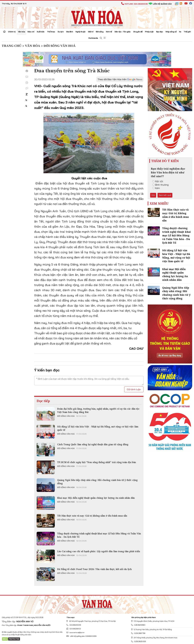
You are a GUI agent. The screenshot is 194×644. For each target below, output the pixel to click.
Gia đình (70, 32)
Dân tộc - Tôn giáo (123, 32)
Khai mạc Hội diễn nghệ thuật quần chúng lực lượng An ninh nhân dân (96, 498)
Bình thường (160, 185)
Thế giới (187, 32)
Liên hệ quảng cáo (160, 4)
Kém (156, 188)
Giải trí (91, 32)
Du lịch (61, 32)
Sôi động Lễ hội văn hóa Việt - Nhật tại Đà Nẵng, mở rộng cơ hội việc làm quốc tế (98, 428)
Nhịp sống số (171, 32)
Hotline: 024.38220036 (134, 4)
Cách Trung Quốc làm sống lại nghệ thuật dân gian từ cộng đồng (93, 444)
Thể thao (51, 32)
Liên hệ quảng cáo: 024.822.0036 (81, 636)
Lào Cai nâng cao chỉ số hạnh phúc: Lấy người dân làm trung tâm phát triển (99, 551)
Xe (180, 32)
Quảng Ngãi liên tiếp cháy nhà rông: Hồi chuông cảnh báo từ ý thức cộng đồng (97, 482)
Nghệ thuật (80, 32)
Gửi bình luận (134, 389)
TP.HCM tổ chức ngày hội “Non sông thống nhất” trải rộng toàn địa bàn (97, 462)
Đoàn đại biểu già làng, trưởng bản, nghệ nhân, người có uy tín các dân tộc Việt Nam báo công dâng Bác (98, 410)
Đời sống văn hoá (66, 416)
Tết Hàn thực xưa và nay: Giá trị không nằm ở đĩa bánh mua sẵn (92, 516)
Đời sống (100, 32)
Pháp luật (149, 32)
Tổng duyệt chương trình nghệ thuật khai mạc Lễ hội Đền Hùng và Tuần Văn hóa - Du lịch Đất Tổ (99, 535)
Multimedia (93, 38)
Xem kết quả (165, 195)
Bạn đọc (160, 32)
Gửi (153, 195)
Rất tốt (158, 181)
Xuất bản (41, 32)
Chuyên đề (138, 32)
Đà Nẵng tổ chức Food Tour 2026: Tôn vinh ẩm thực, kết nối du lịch (94, 569)
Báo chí (31, 32)
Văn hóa (22, 32)
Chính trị (12, 32)
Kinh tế (109, 32)
